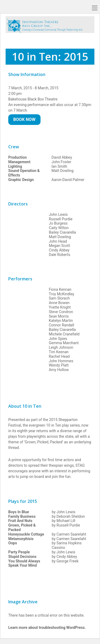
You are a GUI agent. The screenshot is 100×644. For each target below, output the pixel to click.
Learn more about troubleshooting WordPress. (47, 628)
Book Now (24, 119)
